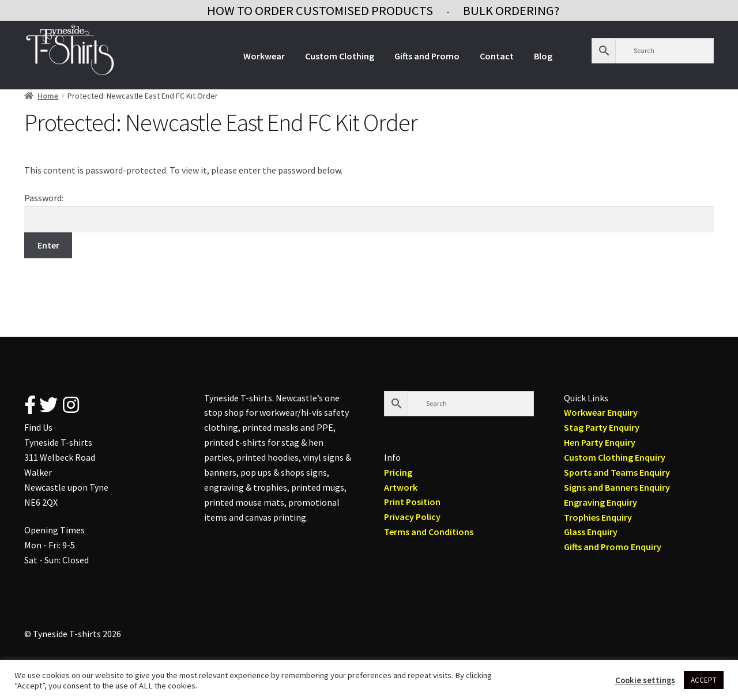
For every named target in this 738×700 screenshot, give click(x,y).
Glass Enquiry (591, 532)
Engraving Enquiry (600, 502)
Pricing (398, 472)
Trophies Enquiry (598, 517)
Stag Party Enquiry (602, 427)
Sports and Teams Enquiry (617, 472)
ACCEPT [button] (704, 680)
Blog (543, 56)
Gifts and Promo (427, 56)
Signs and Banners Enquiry (617, 487)
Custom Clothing (340, 56)
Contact (497, 56)
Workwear (264, 56)
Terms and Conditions (429, 532)
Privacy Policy (412, 517)
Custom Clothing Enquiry (615, 457)
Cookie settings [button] (645, 680)
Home (48, 96)
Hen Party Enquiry (600, 442)
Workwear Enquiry (601, 412)
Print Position (412, 502)
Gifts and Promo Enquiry (613, 547)
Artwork (401, 487)
